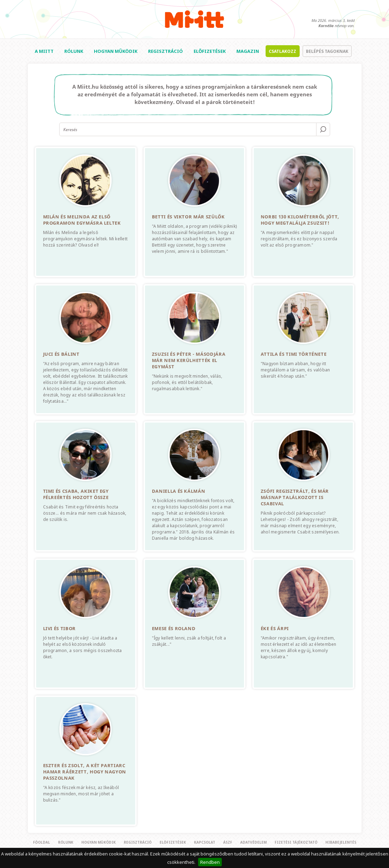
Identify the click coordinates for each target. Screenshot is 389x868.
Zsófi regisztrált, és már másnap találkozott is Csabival (295, 497)
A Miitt (44, 51)
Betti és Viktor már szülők (188, 217)
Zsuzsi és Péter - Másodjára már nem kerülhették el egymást (189, 360)
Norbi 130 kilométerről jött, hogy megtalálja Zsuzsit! (300, 220)
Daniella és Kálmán (179, 491)
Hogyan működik (116, 51)
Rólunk (74, 51)
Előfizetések (210, 51)
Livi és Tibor (59, 628)
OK (323, 129)
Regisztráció (165, 51)
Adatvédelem (253, 842)
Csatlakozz (282, 51)
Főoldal (42, 842)
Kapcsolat (205, 842)
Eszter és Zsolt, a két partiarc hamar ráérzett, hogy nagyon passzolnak (85, 772)
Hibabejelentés (341, 842)
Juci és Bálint (61, 354)
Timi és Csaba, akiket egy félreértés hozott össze (76, 494)
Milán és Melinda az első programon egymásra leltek (82, 220)
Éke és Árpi (275, 628)
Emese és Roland (174, 628)
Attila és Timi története (294, 354)
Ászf (228, 842)
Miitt (194, 19)
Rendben (210, 862)
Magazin (248, 51)
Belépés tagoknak (327, 51)
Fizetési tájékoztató (296, 842)
